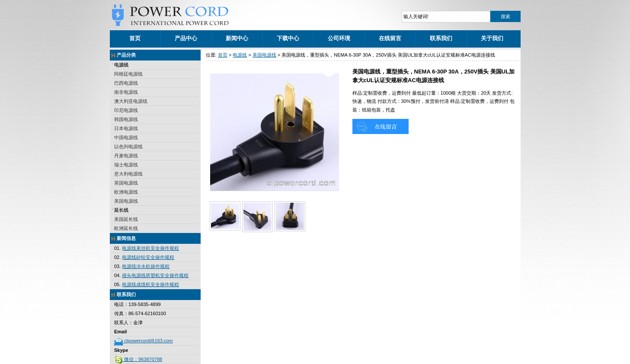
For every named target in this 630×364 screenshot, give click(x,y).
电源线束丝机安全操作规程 (150, 248)
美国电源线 (126, 201)
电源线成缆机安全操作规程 (150, 284)
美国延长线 (126, 219)
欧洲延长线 (126, 228)
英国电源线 (126, 183)
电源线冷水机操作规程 (146, 266)
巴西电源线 (126, 83)
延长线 (121, 210)
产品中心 (186, 38)
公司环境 (339, 38)
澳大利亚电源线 (131, 101)
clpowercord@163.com (144, 341)
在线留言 (390, 38)
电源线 (121, 65)
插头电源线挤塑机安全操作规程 (155, 275)
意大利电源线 (128, 174)
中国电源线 (126, 137)
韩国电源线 (126, 119)
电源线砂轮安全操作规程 (148, 257)
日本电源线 (126, 128)
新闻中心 (237, 38)
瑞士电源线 (126, 165)
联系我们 (441, 38)
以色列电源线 (128, 147)
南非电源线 (126, 92)
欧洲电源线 (126, 192)
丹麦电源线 (126, 156)
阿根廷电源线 (128, 74)
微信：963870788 (138, 359)
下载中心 (288, 38)
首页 (135, 38)
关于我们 (492, 38)
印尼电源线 (126, 110)
